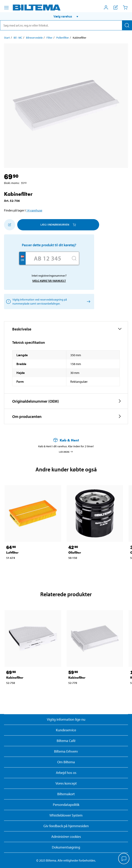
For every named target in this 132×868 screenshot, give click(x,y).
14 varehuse (34, 210)
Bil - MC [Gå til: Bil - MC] (18, 38)
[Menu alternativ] (6, 8)
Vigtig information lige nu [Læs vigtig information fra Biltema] (66, 719)
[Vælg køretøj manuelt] (88, 301)
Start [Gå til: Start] (7, 38)
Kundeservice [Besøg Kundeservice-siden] (66, 730)
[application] (124, 859)
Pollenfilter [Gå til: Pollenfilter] (63, 38)
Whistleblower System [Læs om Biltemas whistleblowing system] (66, 815)
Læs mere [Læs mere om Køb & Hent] (66, 452)
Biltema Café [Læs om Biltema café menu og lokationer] (66, 741)
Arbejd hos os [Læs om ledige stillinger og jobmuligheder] (66, 773)
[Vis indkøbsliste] (116, 7)
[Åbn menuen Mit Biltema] (106, 7)
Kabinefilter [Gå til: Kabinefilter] (15, 678)
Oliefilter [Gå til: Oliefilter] (75, 553)
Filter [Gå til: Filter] (49, 38)
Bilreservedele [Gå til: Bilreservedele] (34, 38)
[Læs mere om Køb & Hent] (66, 440)
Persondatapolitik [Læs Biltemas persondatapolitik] (66, 805)
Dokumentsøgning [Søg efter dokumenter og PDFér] (66, 847)
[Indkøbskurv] (125, 7)
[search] (66, 25)
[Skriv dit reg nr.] (47, 258)
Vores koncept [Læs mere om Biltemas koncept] (66, 783)
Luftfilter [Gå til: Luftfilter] (12, 553)
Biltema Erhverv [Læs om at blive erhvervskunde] (66, 751)
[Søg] (127, 25)
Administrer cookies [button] (66, 837)
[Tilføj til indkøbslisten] (10, 225)
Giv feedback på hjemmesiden (66, 826)
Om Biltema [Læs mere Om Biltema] (66, 762)
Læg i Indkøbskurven (58, 225)
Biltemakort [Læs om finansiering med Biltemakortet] (66, 794)
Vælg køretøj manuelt (49, 281)
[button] (66, 16)
